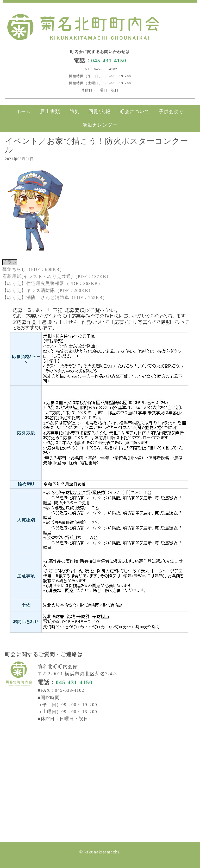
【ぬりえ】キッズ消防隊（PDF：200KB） (48, 291)
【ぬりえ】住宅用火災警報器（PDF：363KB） (52, 283)
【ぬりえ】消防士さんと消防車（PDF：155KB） (55, 298)
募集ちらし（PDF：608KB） (33, 269)
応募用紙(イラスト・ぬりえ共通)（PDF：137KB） (57, 276)
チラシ (10, 262)
